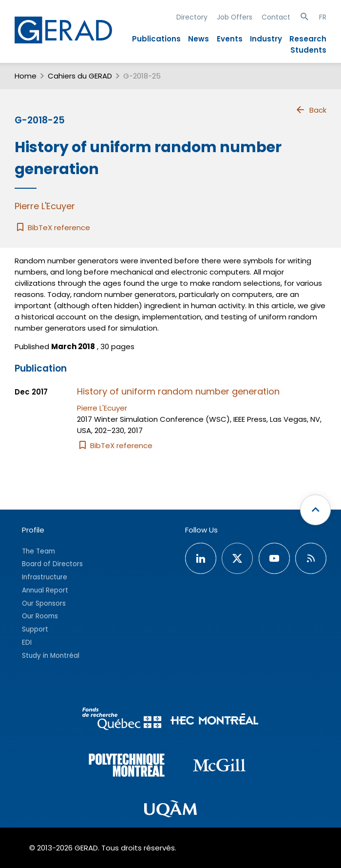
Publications (156, 39)
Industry (266, 39)
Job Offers (235, 17)
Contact (276, 17)
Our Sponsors (44, 603)
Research (308, 39)
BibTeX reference (52, 227)
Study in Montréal (51, 656)
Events (230, 39)
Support (35, 629)
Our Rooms (40, 616)
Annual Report (45, 590)
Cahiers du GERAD (80, 76)
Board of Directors (52, 564)
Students (308, 50)
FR (323, 17)
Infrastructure (45, 577)
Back (311, 110)
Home (26, 76)
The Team (38, 551)
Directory (192, 17)
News (199, 39)
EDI (27, 642)
